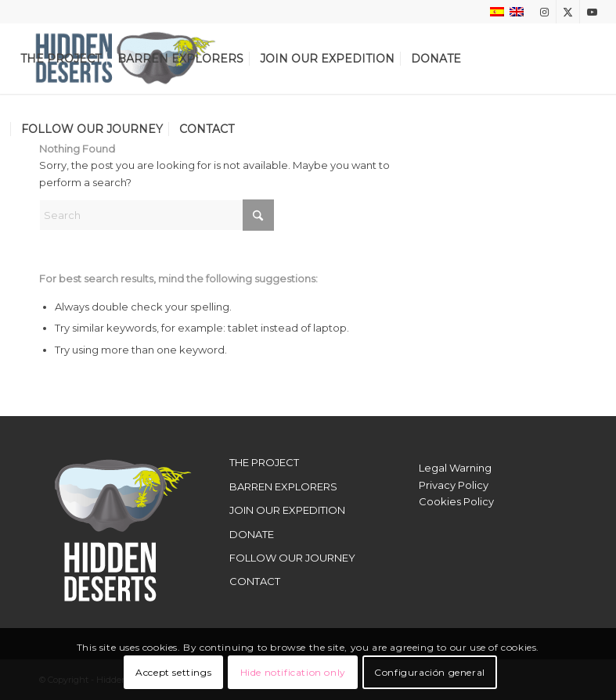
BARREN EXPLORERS (283, 486)
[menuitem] (61, 59)
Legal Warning (455, 468)
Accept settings (173, 672)
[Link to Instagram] (544, 12)
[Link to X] (568, 12)
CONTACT (255, 581)
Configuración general (430, 672)
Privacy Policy (454, 485)
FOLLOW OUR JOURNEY (292, 558)
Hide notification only (293, 672)
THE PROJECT (264, 462)
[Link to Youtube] (592, 12)
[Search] (157, 215)
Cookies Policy (456, 501)
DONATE (252, 534)
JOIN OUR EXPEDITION (287, 510)
